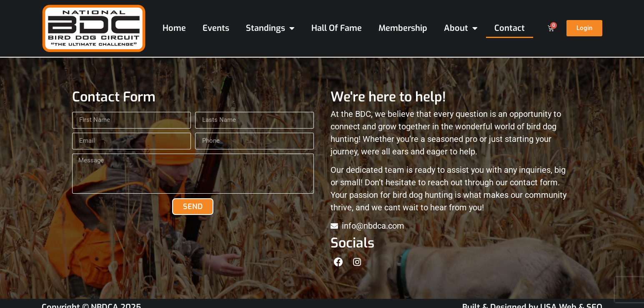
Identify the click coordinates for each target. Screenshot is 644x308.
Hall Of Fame (337, 28)
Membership (403, 28)
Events (216, 28)
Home (174, 28)
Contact (510, 28)
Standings (270, 28)
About (461, 28)
